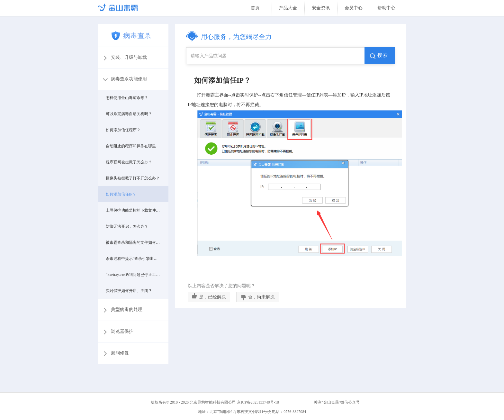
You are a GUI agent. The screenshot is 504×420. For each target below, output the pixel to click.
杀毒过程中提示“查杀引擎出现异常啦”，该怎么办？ (133, 259)
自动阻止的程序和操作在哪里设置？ (133, 146)
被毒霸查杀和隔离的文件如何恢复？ (133, 242)
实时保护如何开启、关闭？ (129, 291)
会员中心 (354, 8)
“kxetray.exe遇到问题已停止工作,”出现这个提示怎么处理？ (133, 275)
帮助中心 (386, 8)
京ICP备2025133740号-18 (259, 402)
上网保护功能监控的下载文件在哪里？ (133, 210)
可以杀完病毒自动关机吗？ (129, 114)
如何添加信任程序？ (123, 130)
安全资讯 (321, 8)
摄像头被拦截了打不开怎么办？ (133, 178)
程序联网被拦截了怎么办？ (129, 162)
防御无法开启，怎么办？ (127, 226)
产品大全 (288, 8)
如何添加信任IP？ (121, 194)
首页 (255, 8)
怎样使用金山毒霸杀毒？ (127, 98)
